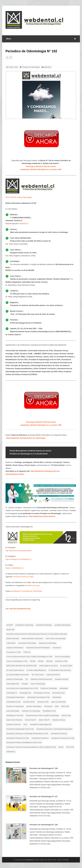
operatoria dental (29, 702)
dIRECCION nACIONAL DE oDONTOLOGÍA (22, 666)
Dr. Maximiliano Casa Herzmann (60, 670)
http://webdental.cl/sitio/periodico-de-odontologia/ (26, 438)
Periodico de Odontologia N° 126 (44, 825)
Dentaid (33, 661)
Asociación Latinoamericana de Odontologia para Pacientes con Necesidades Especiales (37, 634)
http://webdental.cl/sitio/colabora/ (42, 516)
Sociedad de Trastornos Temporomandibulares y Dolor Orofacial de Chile (31, 747)
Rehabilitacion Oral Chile (15, 715)
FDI (27, 679)
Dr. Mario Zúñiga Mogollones (36, 670)
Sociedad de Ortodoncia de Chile (18, 738)
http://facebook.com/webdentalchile (19, 551)
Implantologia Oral (13, 684)
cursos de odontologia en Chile (17, 661)
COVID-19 (27, 652)
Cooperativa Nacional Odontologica (38, 648)
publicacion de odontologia (31, 711)
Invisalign (25, 684)
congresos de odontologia (47, 643)
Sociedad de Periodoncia (40, 738)
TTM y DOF (70, 747)
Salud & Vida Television (14, 720)
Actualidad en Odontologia (24, 625)
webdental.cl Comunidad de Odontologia (27, 591)
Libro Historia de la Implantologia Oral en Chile (22, 688)
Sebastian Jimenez (59, 720)
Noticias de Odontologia (49, 688)
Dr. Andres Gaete (66, 666)
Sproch (61, 747)
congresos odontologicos (15, 648)
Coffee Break (11, 643)
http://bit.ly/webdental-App (20, 609)
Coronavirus (57, 648)
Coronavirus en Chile (14, 652)
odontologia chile (25, 693)
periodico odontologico (34, 706)
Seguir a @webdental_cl (15, 568)
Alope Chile (10, 630)
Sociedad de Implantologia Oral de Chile (20, 729)
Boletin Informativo (13, 638)
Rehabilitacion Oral (49, 711)
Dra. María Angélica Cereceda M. (18, 675)
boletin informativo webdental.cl (32, 638)
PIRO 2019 (65, 706)
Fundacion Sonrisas (62, 679)
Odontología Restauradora (16, 697)
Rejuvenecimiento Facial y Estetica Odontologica (42, 715)
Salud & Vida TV (31, 720)
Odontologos (57, 697)
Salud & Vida (66, 715)
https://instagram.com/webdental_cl (19, 559)
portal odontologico (13, 711)
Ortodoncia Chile (43, 702)
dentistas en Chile (61, 661)
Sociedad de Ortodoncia (59, 734)
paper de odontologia (58, 702)
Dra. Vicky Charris (38, 675)
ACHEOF (10, 625)
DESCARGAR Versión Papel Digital (19, 197)
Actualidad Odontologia (44, 625)
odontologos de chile (14, 702)
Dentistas (49, 661)
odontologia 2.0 (12, 693)
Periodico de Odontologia (31, 67)
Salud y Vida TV (44, 720)
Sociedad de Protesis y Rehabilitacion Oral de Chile (24, 742)
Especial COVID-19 (53, 675)
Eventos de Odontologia (15, 679)
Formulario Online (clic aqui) (23, 577)
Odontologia (64, 688)
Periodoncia (48, 706)
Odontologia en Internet (42, 693)
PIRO (57, 706)
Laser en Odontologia (38, 684)
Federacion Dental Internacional (41, 679)
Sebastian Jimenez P (14, 724)
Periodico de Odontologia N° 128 (44, 768)
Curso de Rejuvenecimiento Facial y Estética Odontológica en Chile (29, 657)
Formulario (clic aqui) (32, 586)
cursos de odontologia (62, 657)
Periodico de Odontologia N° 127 (44, 796)
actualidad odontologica (62, 625)
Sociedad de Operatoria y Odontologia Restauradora (54, 729)
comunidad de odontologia (27, 643)
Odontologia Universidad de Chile (38, 697)
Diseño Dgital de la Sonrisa (48, 666)
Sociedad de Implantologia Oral (41, 724)
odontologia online (58, 693)
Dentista (41, 661)
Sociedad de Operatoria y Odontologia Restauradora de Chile (27, 734)
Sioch (25, 724)
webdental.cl (47, 67)
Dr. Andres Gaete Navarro (15, 670)
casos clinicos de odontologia (56, 638)
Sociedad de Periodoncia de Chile (63, 738)
